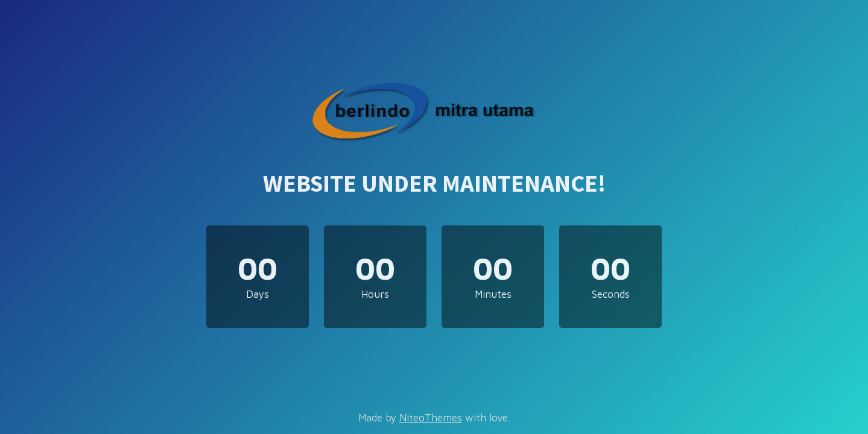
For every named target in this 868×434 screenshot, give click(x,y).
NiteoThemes (431, 418)
